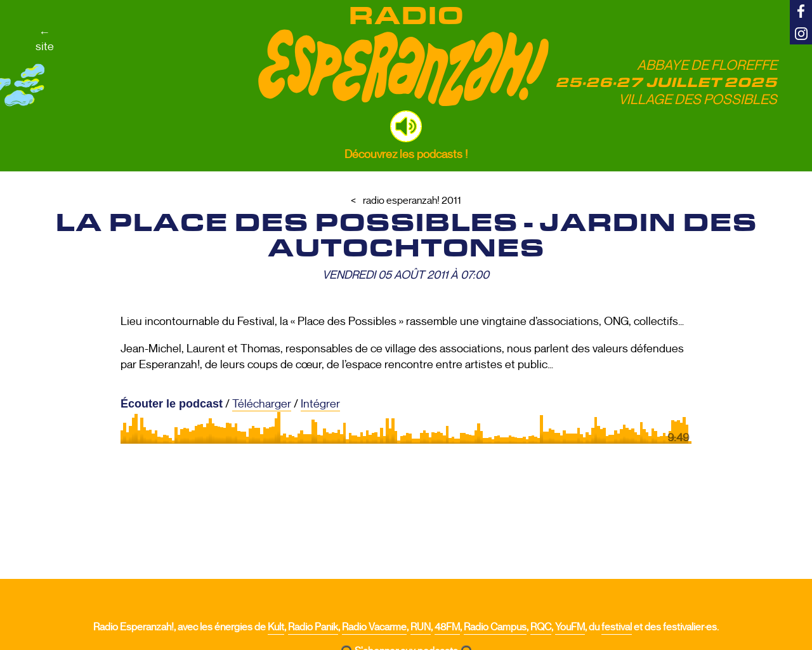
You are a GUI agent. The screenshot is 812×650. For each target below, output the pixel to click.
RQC (541, 627)
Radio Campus (495, 627)
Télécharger (262, 404)
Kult (276, 627)
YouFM (570, 627)
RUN (421, 627)
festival (617, 627)
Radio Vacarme (374, 627)
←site (45, 39)
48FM (447, 627)
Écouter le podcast (172, 404)
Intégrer (320, 404)
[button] (406, 126)
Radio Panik (313, 627)
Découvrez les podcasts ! (406, 154)
